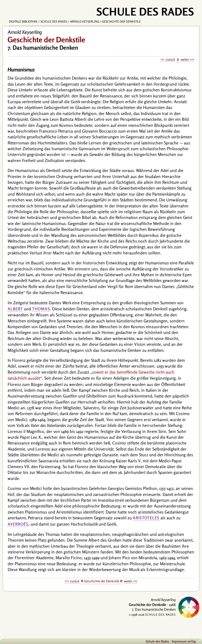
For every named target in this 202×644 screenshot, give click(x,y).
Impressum (179, 641)
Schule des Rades (54, 22)
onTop (192, 641)
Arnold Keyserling (85, 22)
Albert (15, 309)
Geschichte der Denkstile (121, 22)
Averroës (18, 524)
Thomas (41, 309)
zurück (170, 59)
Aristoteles (146, 518)
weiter (185, 59)
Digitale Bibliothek (23, 22)
